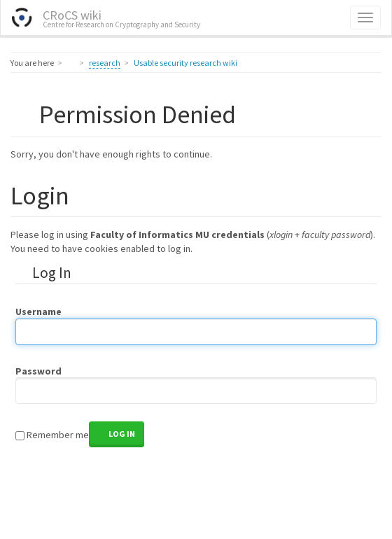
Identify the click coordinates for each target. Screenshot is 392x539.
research (105, 63)
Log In (122, 434)
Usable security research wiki (185, 63)
